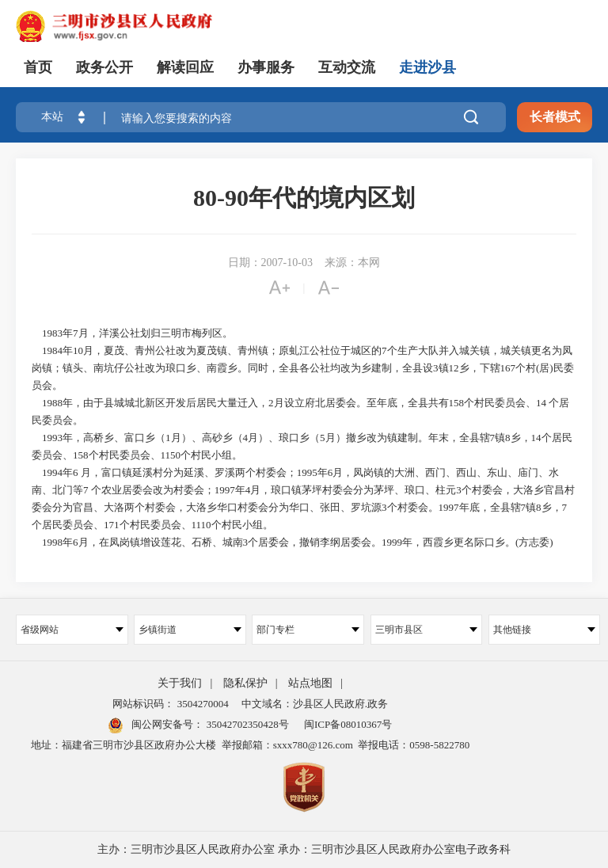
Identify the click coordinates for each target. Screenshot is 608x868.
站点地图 (310, 683)
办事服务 (266, 67)
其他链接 (545, 630)
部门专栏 (308, 630)
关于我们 (180, 683)
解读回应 (185, 67)
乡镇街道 (190, 630)
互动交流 (347, 67)
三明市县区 (427, 630)
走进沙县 (427, 67)
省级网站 (72, 630)
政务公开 (104, 67)
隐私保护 (245, 683)
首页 (38, 67)
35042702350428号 (246, 724)
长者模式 (555, 117)
